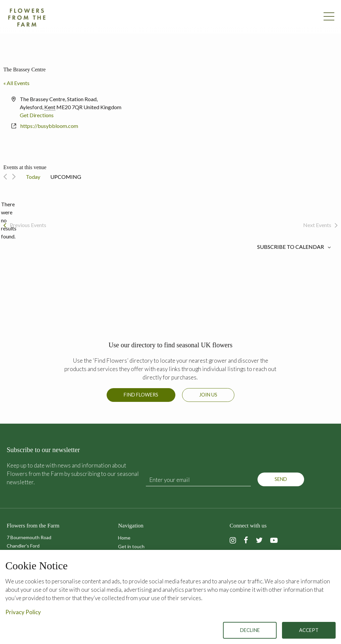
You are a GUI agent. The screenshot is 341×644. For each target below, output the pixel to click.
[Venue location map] (254, 120)
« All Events (16, 83)
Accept (309, 630)
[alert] (9, 220)
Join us (208, 395)
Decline (250, 630)
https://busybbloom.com (49, 126)
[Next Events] (14, 177)
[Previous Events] (5, 177)
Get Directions (37, 115)
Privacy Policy (23, 612)
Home (124, 538)
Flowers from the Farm (27, 17)
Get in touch (131, 546)
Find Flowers (141, 395)
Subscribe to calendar (291, 247)
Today (33, 177)
